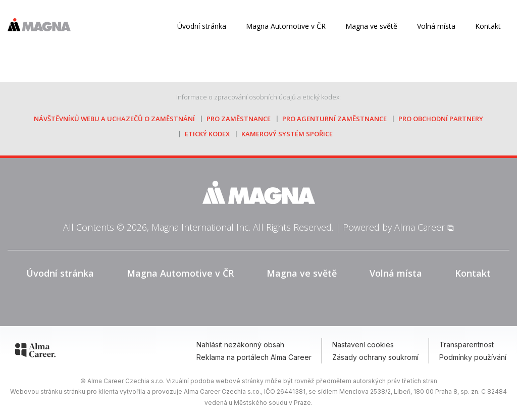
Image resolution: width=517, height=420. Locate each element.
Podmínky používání (473, 357)
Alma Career (420, 227)
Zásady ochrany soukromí (375, 357)
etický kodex (207, 134)
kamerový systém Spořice (287, 134)
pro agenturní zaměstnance (334, 119)
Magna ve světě (371, 26)
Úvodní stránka (202, 26)
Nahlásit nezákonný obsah (240, 345)
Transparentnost (467, 345)
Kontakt (488, 26)
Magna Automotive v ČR (180, 273)
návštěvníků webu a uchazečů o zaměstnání (114, 119)
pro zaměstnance (239, 119)
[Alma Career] (35, 352)
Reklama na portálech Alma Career (254, 357)
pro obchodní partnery (441, 119)
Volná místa (436, 26)
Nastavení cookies (363, 345)
